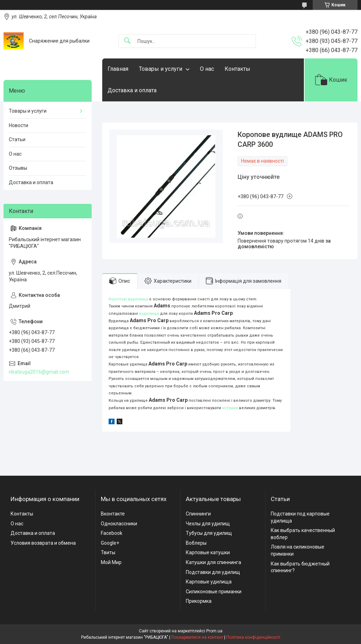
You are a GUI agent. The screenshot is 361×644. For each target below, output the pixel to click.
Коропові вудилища (128, 299)
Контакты (237, 69)
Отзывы (18, 168)
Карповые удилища (209, 582)
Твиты (108, 552)
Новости (19, 125)
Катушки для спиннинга (213, 562)
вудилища (149, 314)
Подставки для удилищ (213, 572)
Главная (118, 69)
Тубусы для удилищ (209, 533)
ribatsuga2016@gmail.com (39, 372)
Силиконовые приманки (214, 592)
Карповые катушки (208, 552)
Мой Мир (111, 562)
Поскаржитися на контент (197, 637)
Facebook (112, 533)
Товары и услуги (161, 69)
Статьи (17, 139)
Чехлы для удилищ (208, 524)
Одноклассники (119, 524)
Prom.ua (214, 631)
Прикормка (199, 601)
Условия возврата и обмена (43, 543)
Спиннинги (198, 514)
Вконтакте (113, 514)
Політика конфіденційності (253, 637)
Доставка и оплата (132, 90)
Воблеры (196, 543)
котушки (230, 408)
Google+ (110, 543)
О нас (207, 69)
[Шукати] (127, 41)
